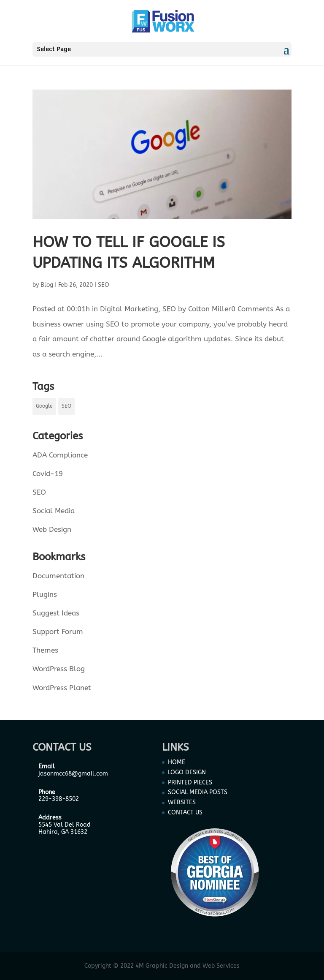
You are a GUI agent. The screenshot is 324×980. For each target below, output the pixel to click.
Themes (45, 650)
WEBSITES (182, 802)
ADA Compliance (60, 455)
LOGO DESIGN (187, 772)
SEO (104, 285)
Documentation (58, 576)
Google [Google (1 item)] (44, 406)
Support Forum (58, 632)
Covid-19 (48, 474)
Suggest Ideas (56, 613)
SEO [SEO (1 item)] (66, 406)
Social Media (54, 511)
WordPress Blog (59, 669)
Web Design (52, 529)
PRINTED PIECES (190, 783)
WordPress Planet (62, 688)
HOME (177, 762)
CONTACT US (185, 813)
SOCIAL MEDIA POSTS (198, 792)
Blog (47, 285)
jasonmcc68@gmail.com (73, 774)
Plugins (45, 594)
